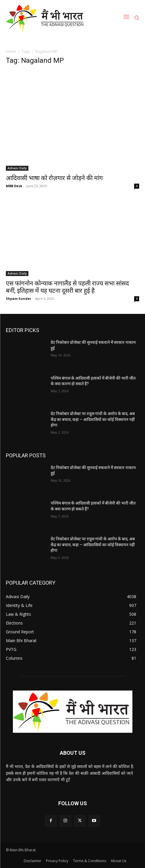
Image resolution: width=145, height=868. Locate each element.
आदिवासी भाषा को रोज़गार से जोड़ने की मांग (54, 178)
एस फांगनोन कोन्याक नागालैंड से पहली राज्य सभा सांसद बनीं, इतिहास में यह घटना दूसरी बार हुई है (67, 287)
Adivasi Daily (17, 168)
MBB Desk (14, 186)
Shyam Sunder (18, 298)
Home (11, 51)
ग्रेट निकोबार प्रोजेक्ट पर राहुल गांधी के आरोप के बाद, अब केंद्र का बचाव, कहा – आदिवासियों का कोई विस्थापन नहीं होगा (93, 419)
